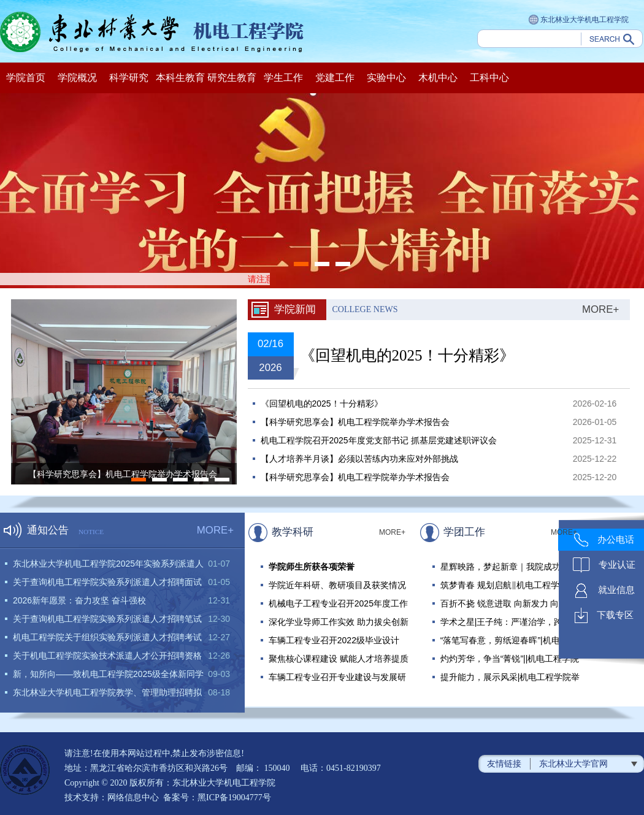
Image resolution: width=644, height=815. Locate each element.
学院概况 (77, 78)
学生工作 (283, 78)
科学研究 (129, 78)
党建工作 (335, 78)
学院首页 (26, 78)
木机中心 (438, 78)
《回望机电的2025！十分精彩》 (407, 355)
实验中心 (386, 78)
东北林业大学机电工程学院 (579, 20)
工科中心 (489, 78)
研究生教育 (232, 78)
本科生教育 (180, 78)
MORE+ (600, 309)
